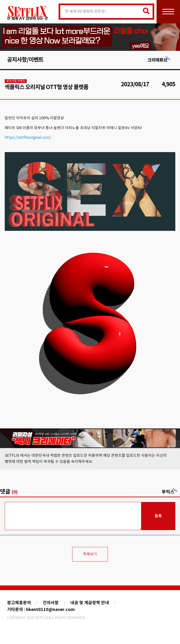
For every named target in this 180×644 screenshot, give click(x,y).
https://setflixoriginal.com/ (28, 138)
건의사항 (51, 603)
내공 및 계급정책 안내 (90, 603)
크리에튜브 (159, 60)
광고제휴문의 (19, 603)
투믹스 (170, 492)
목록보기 (90, 554)
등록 (158, 516)
